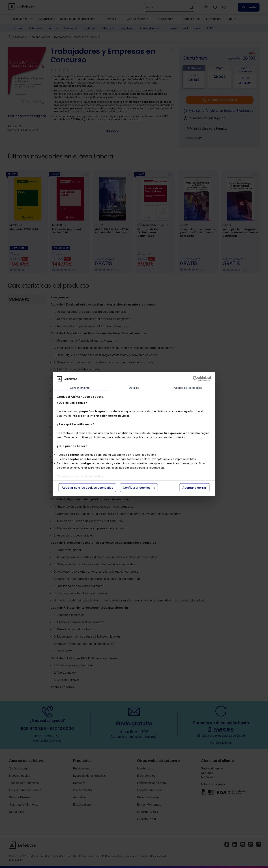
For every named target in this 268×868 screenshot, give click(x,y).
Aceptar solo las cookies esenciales (87, 488)
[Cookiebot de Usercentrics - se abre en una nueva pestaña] (195, 379)
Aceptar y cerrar (194, 488)
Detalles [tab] (134, 388)
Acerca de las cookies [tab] (188, 388)
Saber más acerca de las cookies (81, 476)
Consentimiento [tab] (80, 388)
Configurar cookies (139, 488)
